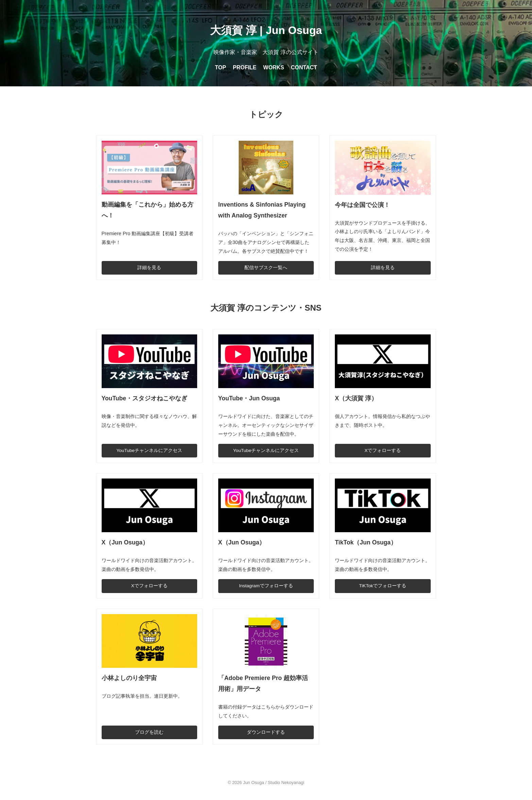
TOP (220, 67)
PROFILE (245, 67)
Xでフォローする (383, 450)
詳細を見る (149, 268)
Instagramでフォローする (266, 586)
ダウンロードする (266, 732)
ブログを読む (149, 732)
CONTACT (304, 67)
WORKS (273, 67)
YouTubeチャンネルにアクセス (149, 450)
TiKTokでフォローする (383, 586)
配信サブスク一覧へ (266, 268)
